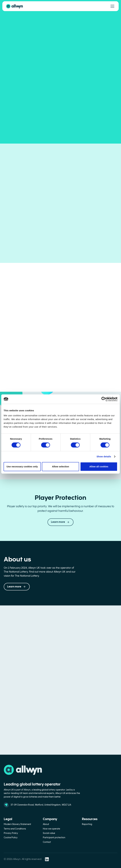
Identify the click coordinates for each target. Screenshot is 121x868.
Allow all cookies (99, 466)
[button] (17, 587)
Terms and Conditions (15, 829)
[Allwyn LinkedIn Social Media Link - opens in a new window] (47, 859)
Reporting (87, 824)
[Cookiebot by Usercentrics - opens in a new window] (104, 399)
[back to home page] (14, 6)
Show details (104, 456)
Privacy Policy (11, 833)
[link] (61, 522)
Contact (47, 842)
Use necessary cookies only (22, 466)
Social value (49, 833)
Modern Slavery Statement (17, 824)
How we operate (51, 829)
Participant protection (54, 838)
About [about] (46, 824)
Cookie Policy (11, 838)
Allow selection (60, 466)
